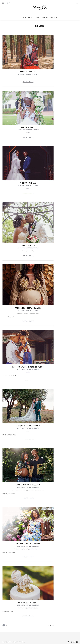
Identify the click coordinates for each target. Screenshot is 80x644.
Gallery (31, 17)
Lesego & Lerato (28, 72)
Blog (38, 17)
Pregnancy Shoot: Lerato (28, 485)
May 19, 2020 (21, 74)
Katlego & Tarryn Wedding (28, 426)
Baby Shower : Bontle (28, 603)
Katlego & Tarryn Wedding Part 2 (28, 367)
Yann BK (28, 74)
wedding (29, 77)
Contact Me (53, 17)
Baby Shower (21, 313)
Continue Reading (28, 82)
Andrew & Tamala (28, 183)
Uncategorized (26, 251)
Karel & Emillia (28, 246)
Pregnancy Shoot (31, 313)
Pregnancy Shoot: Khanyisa (28, 308)
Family (35, 490)
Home (25, 17)
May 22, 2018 (21, 310)
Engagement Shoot (29, 490)
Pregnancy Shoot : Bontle (28, 544)
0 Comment (36, 74)
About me (45, 17)
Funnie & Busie (28, 127)
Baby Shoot (16, 490)
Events (26, 313)
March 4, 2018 (21, 369)
